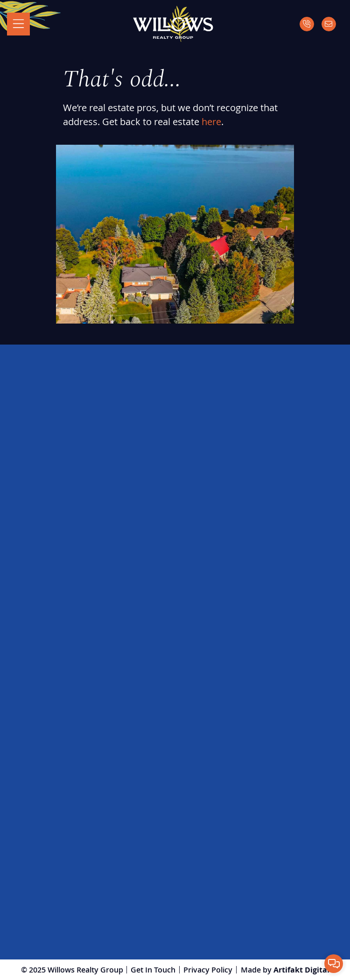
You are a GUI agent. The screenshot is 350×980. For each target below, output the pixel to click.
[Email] (329, 24)
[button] (334, 964)
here (211, 121)
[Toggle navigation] (18, 24)
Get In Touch (153, 970)
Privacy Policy (208, 970)
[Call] (307, 24)
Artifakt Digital (301, 970)
